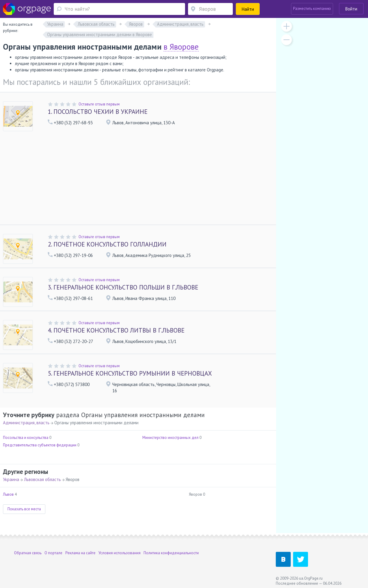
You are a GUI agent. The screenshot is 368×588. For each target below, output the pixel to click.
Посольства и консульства (26, 438)
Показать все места (24, 509)
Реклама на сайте (80, 553)
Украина (11, 479)
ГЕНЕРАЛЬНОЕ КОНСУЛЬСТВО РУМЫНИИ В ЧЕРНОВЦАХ (130, 373)
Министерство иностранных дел (170, 438)
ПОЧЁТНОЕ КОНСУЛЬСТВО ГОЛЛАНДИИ (107, 244)
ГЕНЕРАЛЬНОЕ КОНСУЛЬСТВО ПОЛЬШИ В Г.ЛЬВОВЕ (123, 287)
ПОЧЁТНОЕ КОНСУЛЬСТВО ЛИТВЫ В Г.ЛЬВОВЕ (116, 330)
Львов (8, 494)
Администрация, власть (26, 423)
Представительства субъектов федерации (40, 445)
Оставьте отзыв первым (99, 104)
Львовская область (42, 479)
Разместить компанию (312, 9)
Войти (351, 9)
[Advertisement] (138, 180)
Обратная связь (28, 553)
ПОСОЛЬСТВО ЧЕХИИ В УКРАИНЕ (98, 112)
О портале (53, 553)
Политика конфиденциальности (171, 553)
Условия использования (120, 553)
